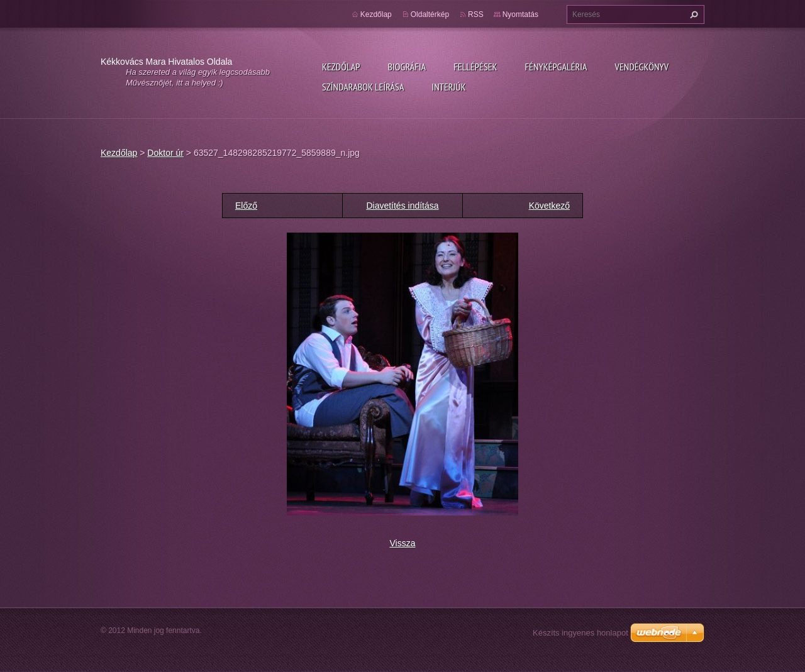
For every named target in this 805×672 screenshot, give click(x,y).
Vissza (403, 543)
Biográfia (407, 67)
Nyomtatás (520, 14)
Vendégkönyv (642, 67)
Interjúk (448, 87)
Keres (692, 14)
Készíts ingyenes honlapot (580, 633)
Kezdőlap (341, 67)
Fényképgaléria (556, 67)
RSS (476, 14)
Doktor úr (165, 153)
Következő (549, 206)
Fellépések (475, 67)
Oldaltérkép (430, 14)
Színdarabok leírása (363, 87)
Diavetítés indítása (402, 206)
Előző (246, 206)
